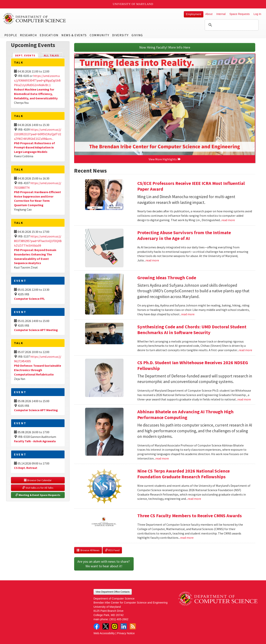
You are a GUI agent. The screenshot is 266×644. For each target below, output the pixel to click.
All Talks (51, 55)
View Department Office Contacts (113, 592)
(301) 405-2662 (119, 619)
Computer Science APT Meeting (36, 330)
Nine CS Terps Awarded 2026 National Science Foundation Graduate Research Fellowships (184, 474)
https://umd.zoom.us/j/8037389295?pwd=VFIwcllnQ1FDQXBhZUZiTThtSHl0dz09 (38, 241)
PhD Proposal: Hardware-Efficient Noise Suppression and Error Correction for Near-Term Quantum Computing (37, 199)
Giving (137, 35)
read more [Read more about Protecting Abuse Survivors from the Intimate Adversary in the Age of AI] (152, 260)
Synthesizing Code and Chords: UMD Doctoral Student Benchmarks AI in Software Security (192, 330)
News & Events (74, 35)
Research (28, 35)
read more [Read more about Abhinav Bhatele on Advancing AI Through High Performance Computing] (162, 458)
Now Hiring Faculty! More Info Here (165, 47)
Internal (221, 14)
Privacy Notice (126, 633)
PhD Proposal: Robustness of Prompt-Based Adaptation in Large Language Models (34, 147)
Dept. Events (27, 55)
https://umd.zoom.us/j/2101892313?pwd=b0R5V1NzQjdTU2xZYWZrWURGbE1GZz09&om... (38, 134)
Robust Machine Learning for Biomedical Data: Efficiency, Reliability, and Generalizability (36, 94)
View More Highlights (165, 159)
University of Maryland (133, 4)
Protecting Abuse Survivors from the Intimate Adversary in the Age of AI (184, 235)
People (11, 35)
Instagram (115, 626)
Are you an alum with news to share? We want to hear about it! (104, 564)
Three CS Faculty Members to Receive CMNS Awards (190, 516)
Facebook (97, 626)
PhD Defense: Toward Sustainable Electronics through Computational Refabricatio (38, 370)
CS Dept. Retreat (26, 468)
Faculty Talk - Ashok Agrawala (35, 441)
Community (99, 35)
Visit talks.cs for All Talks (38, 488)
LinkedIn (124, 626)
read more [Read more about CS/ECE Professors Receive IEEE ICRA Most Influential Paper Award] (228, 220)
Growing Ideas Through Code (167, 278)
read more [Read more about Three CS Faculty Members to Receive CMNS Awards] (187, 538)
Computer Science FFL (29, 299)
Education (49, 35)
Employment (194, 14)
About (209, 14)
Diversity (120, 35)
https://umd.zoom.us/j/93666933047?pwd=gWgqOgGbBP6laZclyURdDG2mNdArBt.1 (37, 80)
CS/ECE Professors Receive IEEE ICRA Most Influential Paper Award (191, 186)
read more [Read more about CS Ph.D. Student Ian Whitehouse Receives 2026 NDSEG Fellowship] (244, 399)
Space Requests (239, 14)
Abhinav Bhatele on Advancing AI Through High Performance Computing (185, 415)
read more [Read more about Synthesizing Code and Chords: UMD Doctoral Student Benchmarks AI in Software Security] (245, 350)
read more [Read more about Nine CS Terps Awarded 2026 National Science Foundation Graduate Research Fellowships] (194, 499)
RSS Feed (112, 550)
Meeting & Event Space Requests (38, 495)
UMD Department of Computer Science (35, 19)
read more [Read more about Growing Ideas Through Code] (188, 314)
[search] (231, 25)
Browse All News (88, 550)
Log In (257, 14)
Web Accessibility (104, 633)
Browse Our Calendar (38, 480)
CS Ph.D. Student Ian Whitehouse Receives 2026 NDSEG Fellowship (193, 365)
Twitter (106, 626)
